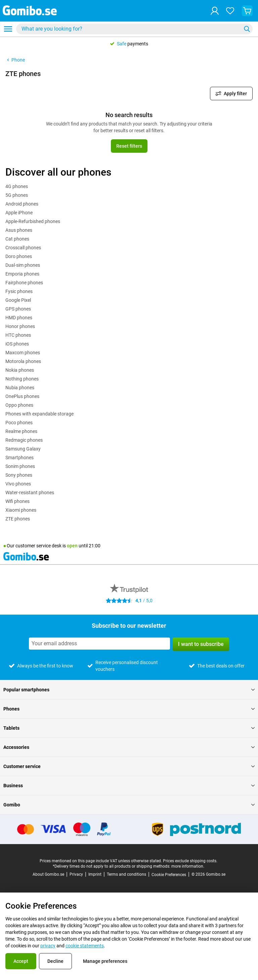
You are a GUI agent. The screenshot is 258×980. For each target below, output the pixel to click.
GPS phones (18, 309)
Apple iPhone (19, 213)
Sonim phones (20, 466)
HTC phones (18, 335)
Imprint (95, 874)
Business (129, 786)
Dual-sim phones (23, 265)
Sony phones (19, 475)
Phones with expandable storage (39, 414)
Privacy (76, 874)
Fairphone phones (24, 283)
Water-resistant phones (30, 493)
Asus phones (19, 230)
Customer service (129, 766)
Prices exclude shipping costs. (190, 861)
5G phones (17, 195)
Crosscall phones (23, 248)
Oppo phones (19, 405)
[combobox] (134, 29)
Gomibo (129, 805)
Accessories (129, 747)
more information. (188, 866)
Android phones (22, 204)
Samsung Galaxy (23, 449)
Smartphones (19, 458)
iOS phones (17, 344)
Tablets (129, 728)
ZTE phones (18, 519)
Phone (15, 60)
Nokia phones (20, 370)
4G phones (17, 186)
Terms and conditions (126, 874)
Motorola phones (23, 361)
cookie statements (85, 946)
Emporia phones (22, 274)
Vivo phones (18, 484)
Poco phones (19, 423)
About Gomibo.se (48, 874)
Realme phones (21, 431)
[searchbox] (130, 29)
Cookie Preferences (169, 875)
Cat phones (17, 239)
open (72, 546)
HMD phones (19, 318)
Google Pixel (18, 300)
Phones (129, 709)
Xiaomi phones (21, 510)
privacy (48, 946)
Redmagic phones (24, 440)
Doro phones (19, 256)
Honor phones (20, 326)
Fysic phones (19, 291)
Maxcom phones (23, 353)
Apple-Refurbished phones (33, 221)
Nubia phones (20, 388)
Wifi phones (17, 501)
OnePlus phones (22, 396)
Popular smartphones (129, 690)
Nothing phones (22, 379)
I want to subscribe (201, 644)
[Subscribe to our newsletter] (99, 644)
